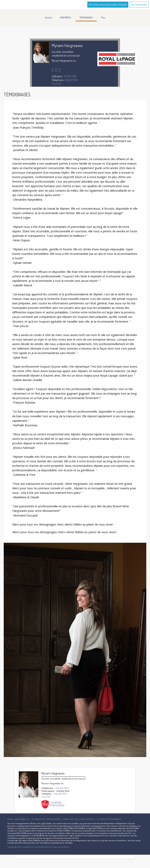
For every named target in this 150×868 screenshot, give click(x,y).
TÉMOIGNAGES (86, 18)
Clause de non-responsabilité (79, 819)
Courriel (56, 84)
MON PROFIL (66, 18)
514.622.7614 (70, 76)
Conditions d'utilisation (109, 819)
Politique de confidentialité (46, 819)
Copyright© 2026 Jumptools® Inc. (21, 847)
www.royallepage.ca (18, 819)
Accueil (48, 18)
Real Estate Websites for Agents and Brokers (52, 847)
